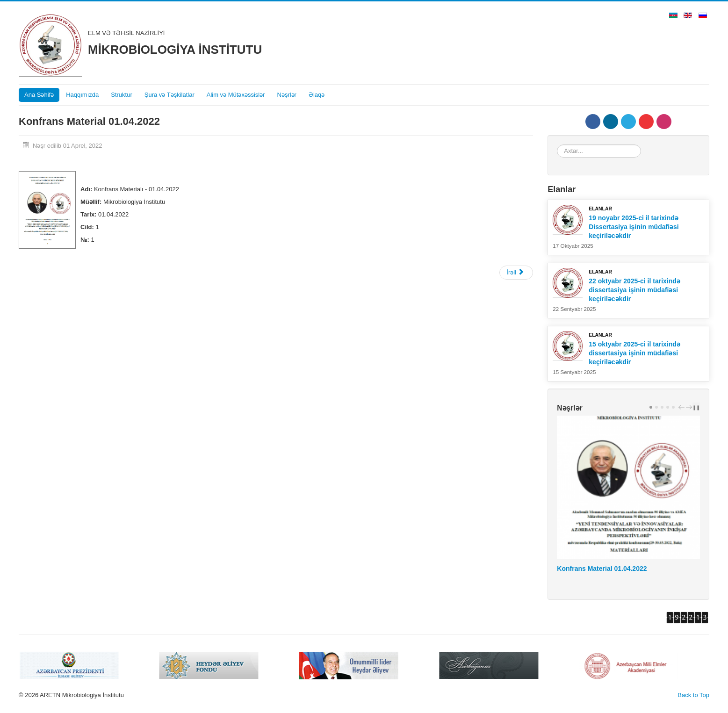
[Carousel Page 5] (673, 407)
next (690, 407)
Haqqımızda (82, 95)
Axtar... (557, 145)
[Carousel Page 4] (668, 407)
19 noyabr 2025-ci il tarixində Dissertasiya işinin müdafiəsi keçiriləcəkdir (634, 227)
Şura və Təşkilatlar (169, 95)
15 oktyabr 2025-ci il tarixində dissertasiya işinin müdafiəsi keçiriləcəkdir (634, 353)
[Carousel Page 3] (662, 407)
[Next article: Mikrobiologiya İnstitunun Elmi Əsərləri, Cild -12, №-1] (516, 273)
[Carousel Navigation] (684, 407)
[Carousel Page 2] (656, 407)
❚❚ (696, 407)
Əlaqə (317, 95)
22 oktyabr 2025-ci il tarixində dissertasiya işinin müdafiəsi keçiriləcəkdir (634, 290)
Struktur (122, 95)
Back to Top (693, 695)
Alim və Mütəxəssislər (236, 95)
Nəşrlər (287, 95)
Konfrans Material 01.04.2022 (602, 569)
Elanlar (600, 209)
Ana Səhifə (39, 95)
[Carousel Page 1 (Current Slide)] (651, 407)
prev (683, 407)
